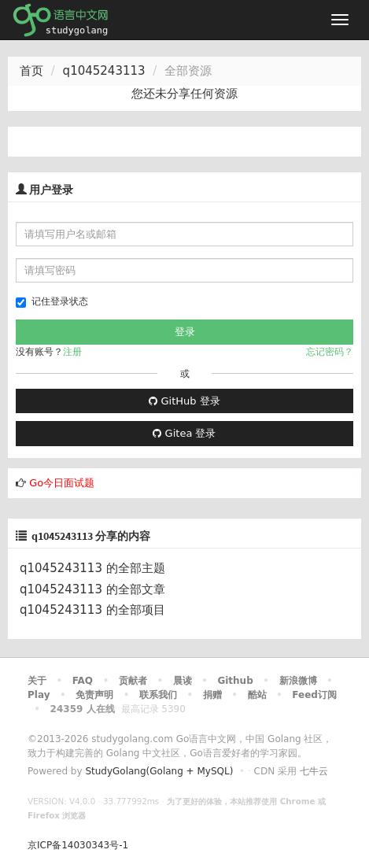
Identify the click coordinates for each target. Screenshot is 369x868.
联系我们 (158, 695)
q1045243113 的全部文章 (92, 589)
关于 (37, 681)
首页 (31, 71)
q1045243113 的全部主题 (92, 568)
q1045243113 (104, 71)
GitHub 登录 (184, 401)
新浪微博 (298, 681)
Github (235, 681)
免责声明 (94, 695)
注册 (72, 352)
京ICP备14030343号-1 (78, 845)
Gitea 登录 (184, 433)
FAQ (83, 681)
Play (39, 695)
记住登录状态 (52, 302)
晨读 (183, 681)
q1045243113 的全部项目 (92, 610)
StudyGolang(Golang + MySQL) (159, 771)
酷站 (257, 695)
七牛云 (314, 771)
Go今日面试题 (62, 483)
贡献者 (133, 681)
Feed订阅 (314, 695)
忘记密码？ (330, 352)
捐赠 (212, 695)
